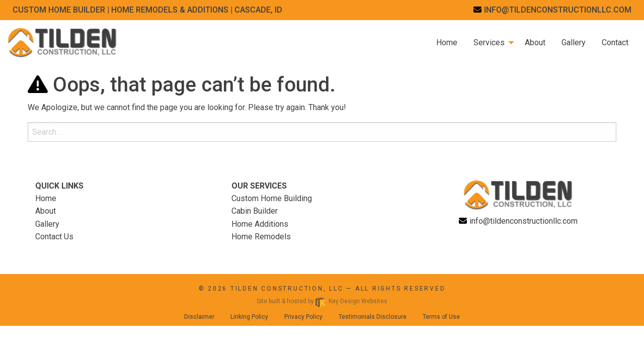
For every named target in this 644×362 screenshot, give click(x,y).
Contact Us (54, 237)
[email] (552, 10)
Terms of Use (441, 317)
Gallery (47, 224)
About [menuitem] (535, 42)
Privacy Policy (303, 317)
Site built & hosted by (322, 301)
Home (46, 198)
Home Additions (260, 224)
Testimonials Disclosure (373, 317)
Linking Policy (249, 317)
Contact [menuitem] (615, 42)
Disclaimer (199, 317)
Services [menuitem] (489, 42)
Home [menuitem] (447, 42)
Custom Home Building (272, 198)
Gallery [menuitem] (574, 42)
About (46, 211)
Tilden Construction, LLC (287, 289)
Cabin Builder (255, 211)
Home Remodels (261, 237)
